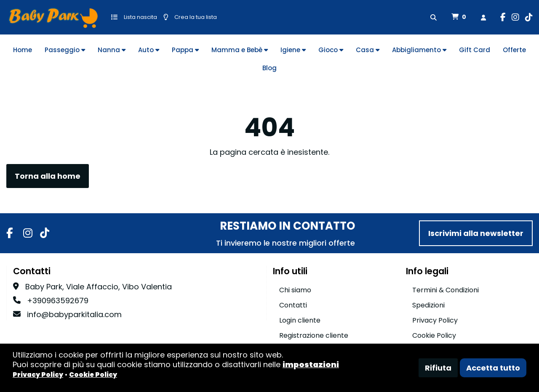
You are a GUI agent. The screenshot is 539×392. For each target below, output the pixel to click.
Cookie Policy (434, 335)
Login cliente (300, 320)
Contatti (293, 305)
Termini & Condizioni (446, 290)
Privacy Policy (435, 320)
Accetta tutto (493, 368)
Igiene (293, 50)
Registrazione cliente (314, 335)
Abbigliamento (419, 50)
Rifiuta (438, 368)
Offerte (514, 50)
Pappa (185, 50)
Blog (269, 68)
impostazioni (311, 364)
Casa (368, 50)
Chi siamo (295, 290)
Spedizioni (428, 305)
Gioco (331, 50)
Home (23, 50)
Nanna (112, 50)
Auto (149, 50)
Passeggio (65, 50)
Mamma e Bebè (240, 50)
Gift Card (475, 50)
